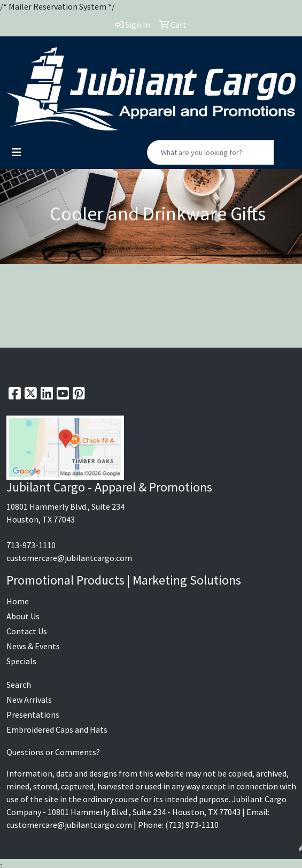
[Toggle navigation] (17, 152)
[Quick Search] (211, 152)
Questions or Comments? (53, 752)
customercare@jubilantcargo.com (69, 558)
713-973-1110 (31, 545)
